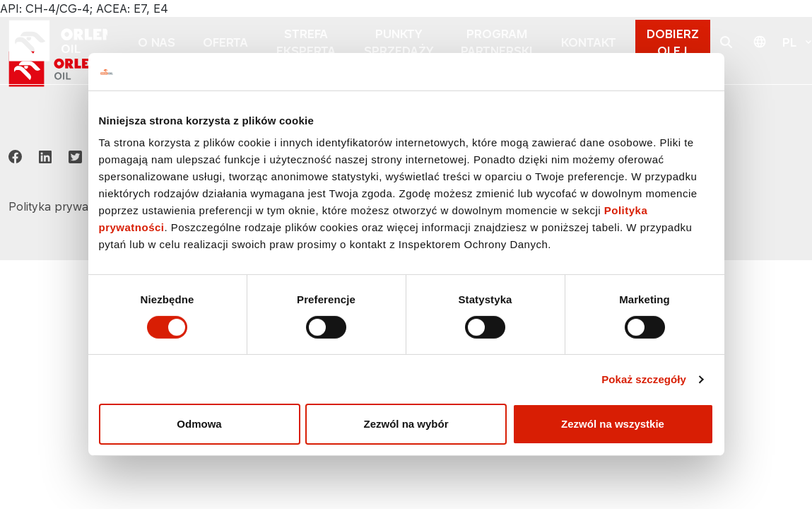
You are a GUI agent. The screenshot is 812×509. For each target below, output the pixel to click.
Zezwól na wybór (406, 424)
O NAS (157, 42)
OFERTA (225, 42)
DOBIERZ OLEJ (673, 42)
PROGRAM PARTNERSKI (497, 42)
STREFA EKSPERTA (306, 42)
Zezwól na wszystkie (613, 424)
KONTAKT (589, 42)
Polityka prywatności (64, 206)
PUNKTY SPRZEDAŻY (399, 42)
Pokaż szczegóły (644, 379)
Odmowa (199, 424)
